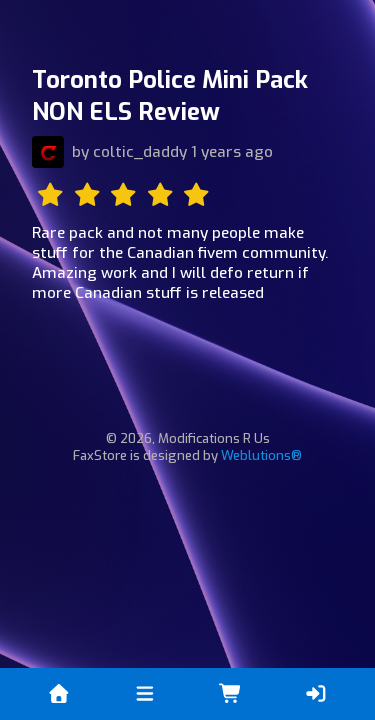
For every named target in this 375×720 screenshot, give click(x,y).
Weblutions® (261, 455)
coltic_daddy (140, 152)
